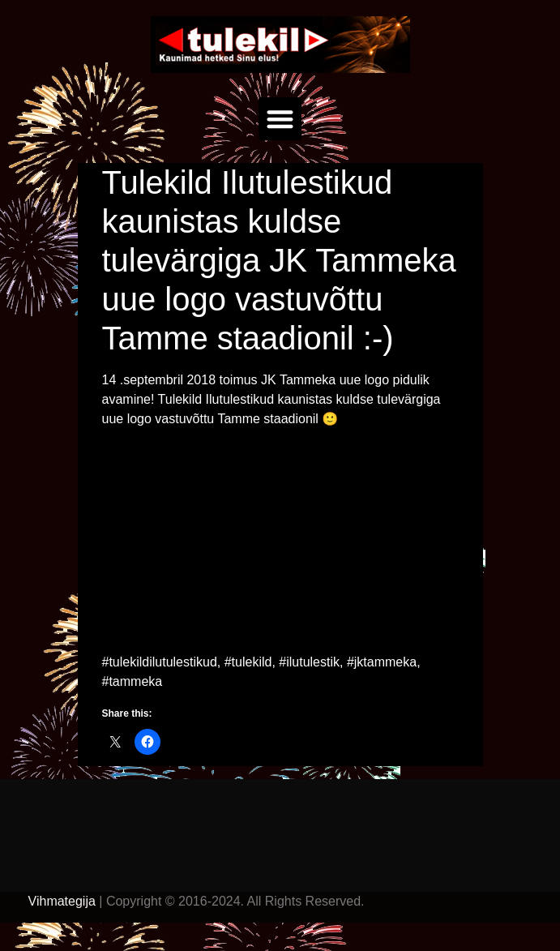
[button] (280, 119)
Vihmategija (62, 901)
